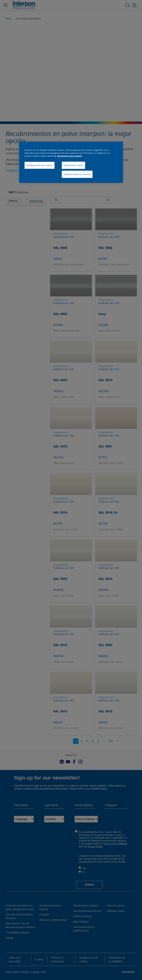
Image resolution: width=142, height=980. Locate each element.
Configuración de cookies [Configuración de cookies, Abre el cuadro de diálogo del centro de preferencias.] (40, 165)
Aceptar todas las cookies (77, 174)
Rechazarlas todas (73, 165)
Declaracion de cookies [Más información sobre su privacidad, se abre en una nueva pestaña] (70, 156)
